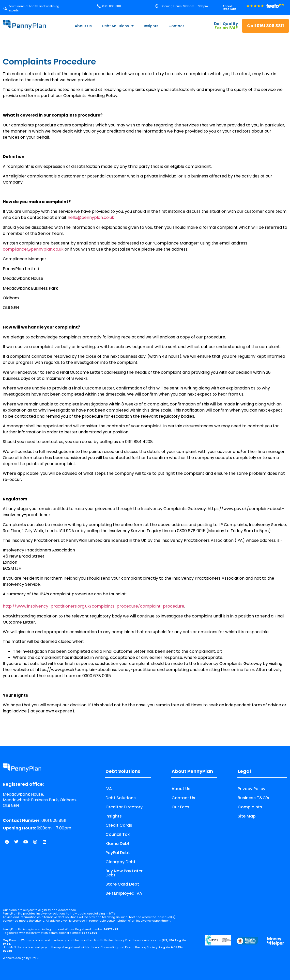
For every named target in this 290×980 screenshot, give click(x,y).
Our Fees (180, 807)
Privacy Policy (251, 789)
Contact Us (183, 798)
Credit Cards (119, 825)
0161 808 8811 (35, 820)
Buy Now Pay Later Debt (124, 873)
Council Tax (118, 834)
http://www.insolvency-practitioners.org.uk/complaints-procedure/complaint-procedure (94, 606)
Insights (151, 26)
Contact (176, 26)
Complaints (250, 807)
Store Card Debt (122, 884)
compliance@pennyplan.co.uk (33, 249)
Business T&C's (253, 798)
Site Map (247, 816)
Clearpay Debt (120, 862)
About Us (83, 26)
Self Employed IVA (124, 893)
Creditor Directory (124, 807)
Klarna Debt (118, 844)
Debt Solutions (118, 26)
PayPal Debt (118, 853)
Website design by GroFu (21, 958)
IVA (109, 789)
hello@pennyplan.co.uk (91, 217)
